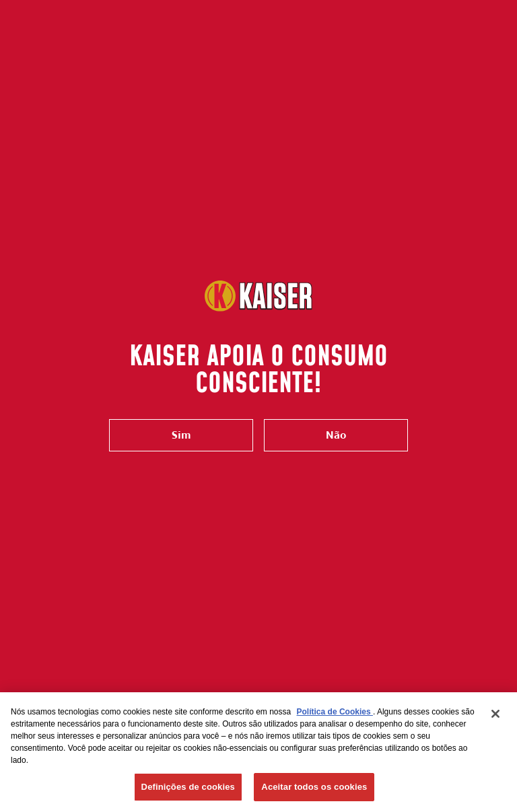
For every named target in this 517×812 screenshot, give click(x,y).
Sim (181, 435)
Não (336, 435)
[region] (258, 752)
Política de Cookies (335, 712)
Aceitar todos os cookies (314, 787)
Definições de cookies (188, 787)
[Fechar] (495, 714)
